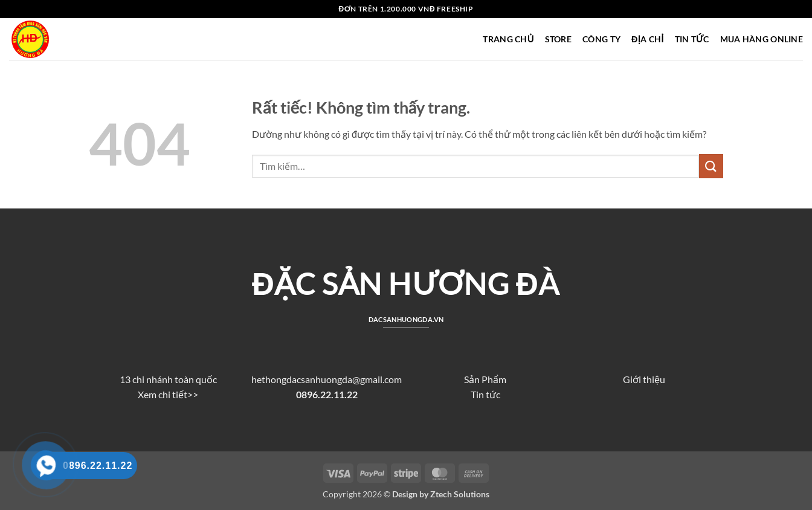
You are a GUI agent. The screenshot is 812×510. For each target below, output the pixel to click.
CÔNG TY (601, 39)
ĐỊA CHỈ (647, 39)
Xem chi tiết (163, 394)
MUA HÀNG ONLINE (762, 39)
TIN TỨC (692, 39)
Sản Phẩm (485, 379)
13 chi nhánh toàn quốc (168, 379)
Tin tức (485, 394)
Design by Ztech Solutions (441, 494)
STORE (558, 39)
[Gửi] (711, 166)
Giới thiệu (644, 379)
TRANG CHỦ (508, 39)
